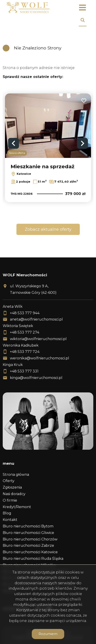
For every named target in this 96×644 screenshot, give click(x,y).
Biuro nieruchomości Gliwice (28, 533)
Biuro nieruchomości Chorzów (30, 539)
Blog (7, 513)
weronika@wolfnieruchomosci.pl (40, 358)
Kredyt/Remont (17, 507)
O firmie (10, 500)
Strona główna (16, 475)
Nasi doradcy (14, 494)
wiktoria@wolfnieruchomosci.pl (38, 339)
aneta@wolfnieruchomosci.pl (36, 319)
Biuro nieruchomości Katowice (30, 552)
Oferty (9, 481)
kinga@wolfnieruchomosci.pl (36, 378)
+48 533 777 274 (25, 332)
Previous (14, 143)
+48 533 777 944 (25, 313)
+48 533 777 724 (25, 352)
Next (82, 143)
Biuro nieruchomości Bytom (28, 526)
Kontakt (10, 520)
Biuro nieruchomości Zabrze (28, 546)
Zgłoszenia (12, 487)
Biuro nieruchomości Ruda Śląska (33, 559)
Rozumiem (48, 634)
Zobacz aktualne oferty (48, 229)
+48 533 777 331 (24, 371)
